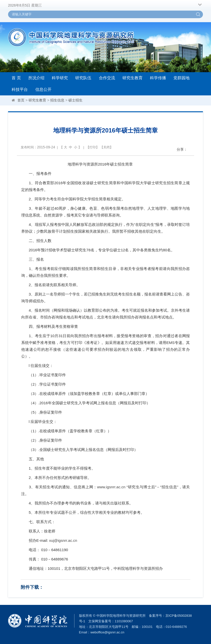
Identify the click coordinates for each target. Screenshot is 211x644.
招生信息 (57, 100)
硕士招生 (75, 100)
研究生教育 (133, 78)
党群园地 (181, 78)
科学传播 (158, 78)
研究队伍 (83, 78)
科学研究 (60, 78)
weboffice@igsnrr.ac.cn (107, 632)
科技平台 (20, 89)
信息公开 (43, 89)
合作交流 (107, 78)
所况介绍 (36, 78)
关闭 (107, 147)
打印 (93, 147)
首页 (21, 100)
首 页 (16, 78)
